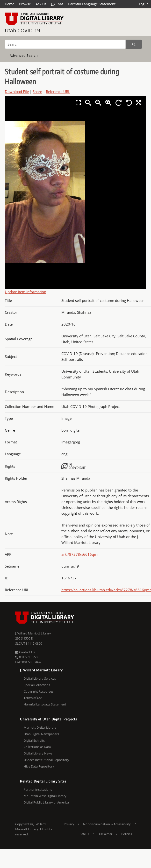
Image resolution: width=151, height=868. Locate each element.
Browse (25, 4)
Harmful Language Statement (92, 4)
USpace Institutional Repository (46, 760)
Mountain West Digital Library (45, 796)
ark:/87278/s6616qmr (80, 554)
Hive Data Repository (39, 766)
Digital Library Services (40, 678)
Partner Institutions (38, 790)
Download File (17, 92)
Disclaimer (105, 834)
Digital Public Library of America (46, 802)
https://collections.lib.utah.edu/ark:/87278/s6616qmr (106, 590)
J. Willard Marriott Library (33, 633)
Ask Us (41, 4)
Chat (57, 4)
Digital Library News (38, 753)
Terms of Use (33, 698)
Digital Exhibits (34, 740)
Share (37, 92)
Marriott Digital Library (40, 727)
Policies (127, 834)
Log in (144, 4)
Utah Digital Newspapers (41, 734)
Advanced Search (24, 55)
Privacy (69, 824)
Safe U (84, 834)
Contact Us (25, 652)
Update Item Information (25, 292)
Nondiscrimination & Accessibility (107, 824)
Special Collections (37, 685)
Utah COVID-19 (22, 30)
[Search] (65, 44)
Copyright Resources (39, 691)
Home (10, 4)
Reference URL (58, 92)
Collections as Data (37, 747)
